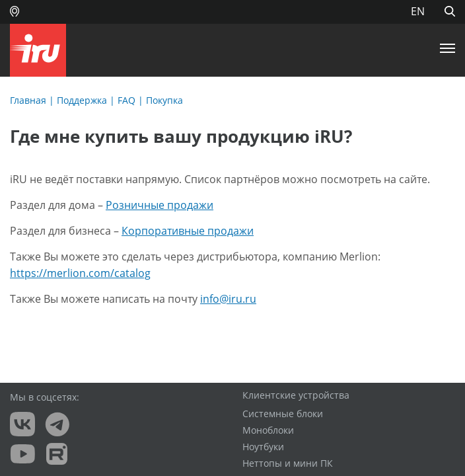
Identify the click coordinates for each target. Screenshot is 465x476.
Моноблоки (268, 430)
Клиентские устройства (296, 395)
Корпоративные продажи (188, 231)
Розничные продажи (160, 205)
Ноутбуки (263, 447)
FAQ (126, 100)
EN (418, 11)
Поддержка (82, 100)
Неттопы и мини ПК (288, 463)
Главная (28, 100)
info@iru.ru (228, 299)
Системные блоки (283, 414)
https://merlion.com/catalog (80, 273)
